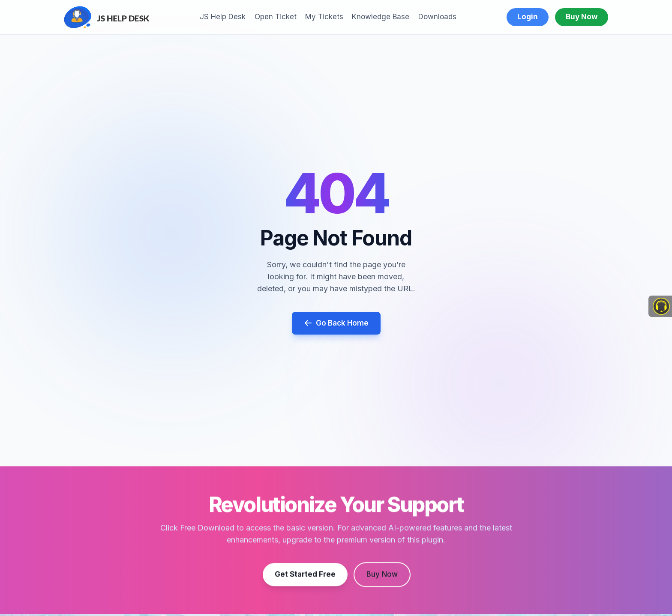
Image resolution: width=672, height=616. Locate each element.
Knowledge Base (381, 17)
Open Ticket (276, 17)
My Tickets (324, 17)
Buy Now (582, 17)
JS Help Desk (223, 17)
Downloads (437, 17)
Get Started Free (305, 577)
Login (528, 17)
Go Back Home (336, 323)
